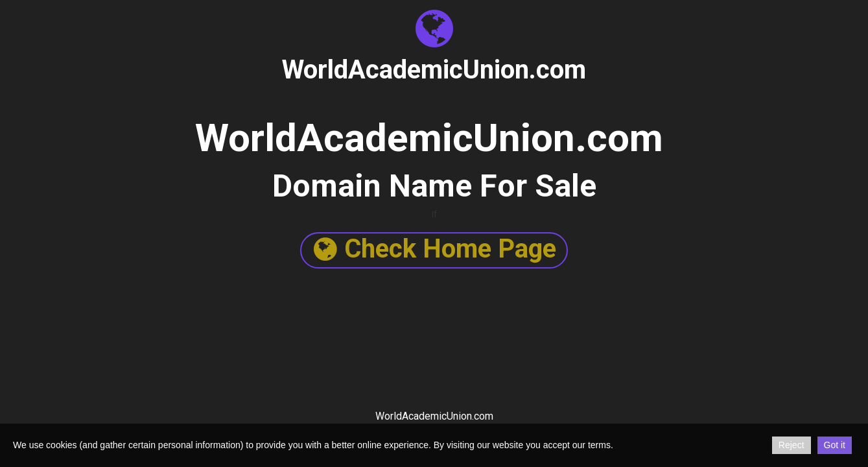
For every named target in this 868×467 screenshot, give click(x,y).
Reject (792, 445)
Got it (835, 445)
